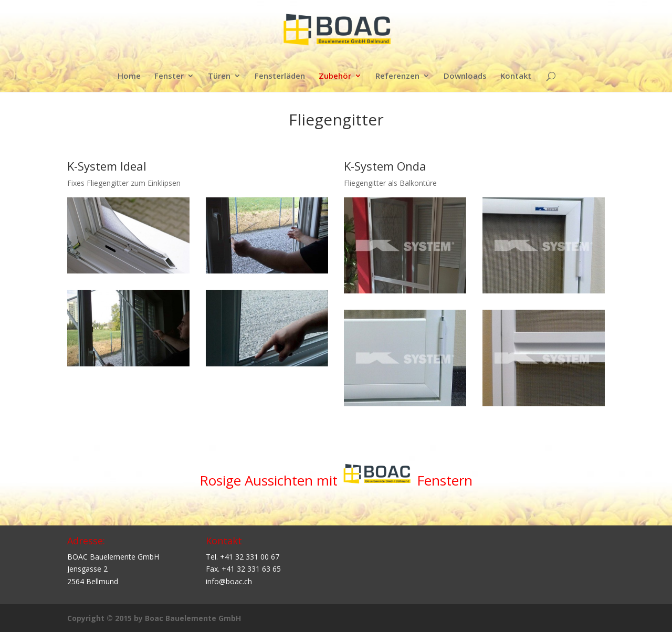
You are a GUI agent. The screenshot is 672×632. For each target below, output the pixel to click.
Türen (219, 76)
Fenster (169, 76)
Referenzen (397, 76)
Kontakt (516, 76)
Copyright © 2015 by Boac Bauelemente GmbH (154, 618)
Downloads (465, 76)
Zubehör (335, 76)
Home (129, 76)
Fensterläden (280, 76)
